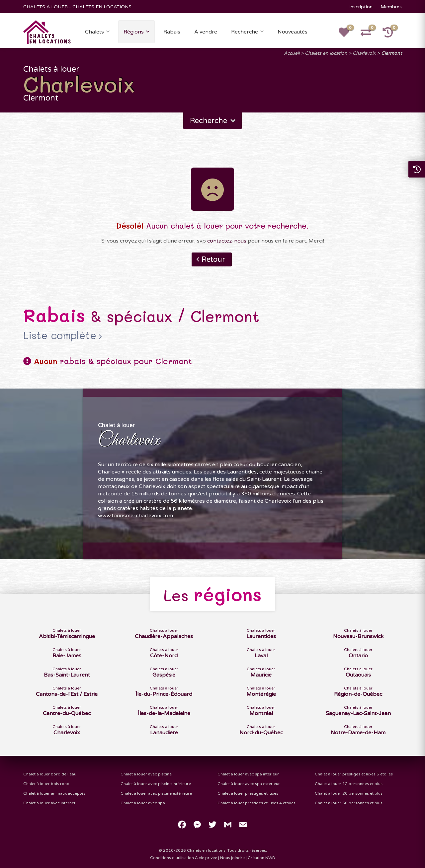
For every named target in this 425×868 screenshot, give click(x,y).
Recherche (245, 32)
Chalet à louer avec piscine (146, 774)
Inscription (361, 7)
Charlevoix (364, 53)
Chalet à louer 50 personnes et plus (349, 803)
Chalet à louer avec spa (143, 803)
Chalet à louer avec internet (49, 803)
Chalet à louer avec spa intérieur (248, 774)
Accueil (292, 53)
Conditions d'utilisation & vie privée (184, 858)
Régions (134, 32)
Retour (213, 259)
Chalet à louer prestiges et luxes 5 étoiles (354, 774)
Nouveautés (293, 32)
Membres (391, 7)
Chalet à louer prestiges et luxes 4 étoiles (256, 803)
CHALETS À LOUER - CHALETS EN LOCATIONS (77, 7)
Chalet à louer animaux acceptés (54, 793)
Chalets (94, 32)
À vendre (206, 32)
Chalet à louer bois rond (46, 784)
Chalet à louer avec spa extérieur (249, 784)
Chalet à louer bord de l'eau (50, 774)
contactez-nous (227, 241)
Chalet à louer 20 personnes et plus (349, 793)
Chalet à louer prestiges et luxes (248, 793)
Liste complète (60, 335)
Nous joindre (232, 858)
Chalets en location (326, 53)
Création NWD (261, 858)
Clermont (391, 53)
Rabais (172, 32)
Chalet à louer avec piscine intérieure (156, 784)
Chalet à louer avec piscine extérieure (156, 793)
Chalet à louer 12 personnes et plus (349, 784)
